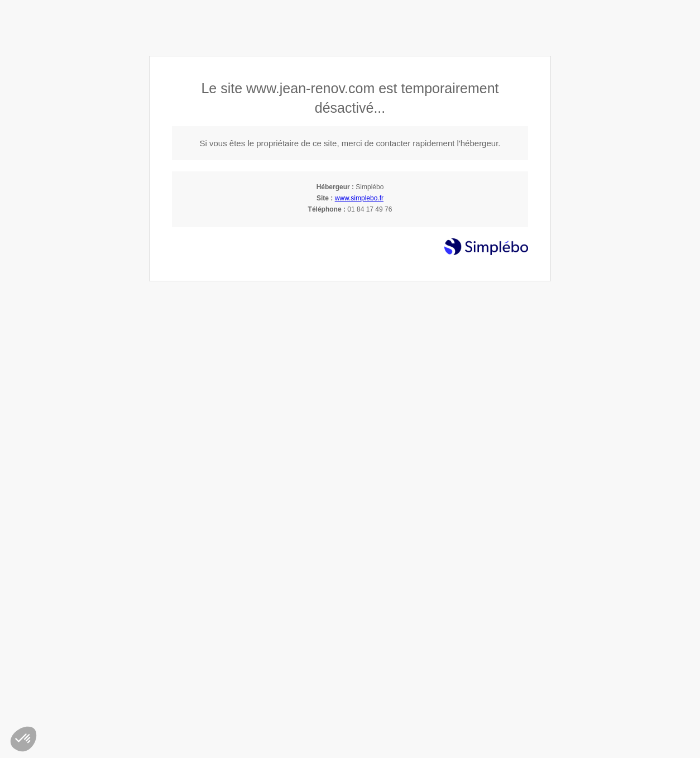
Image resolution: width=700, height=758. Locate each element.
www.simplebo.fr (359, 198)
